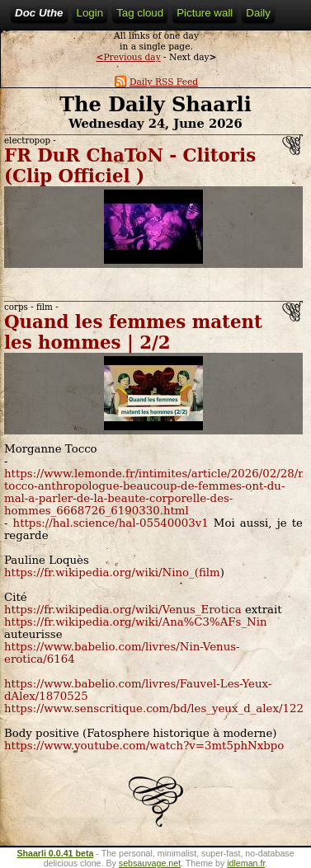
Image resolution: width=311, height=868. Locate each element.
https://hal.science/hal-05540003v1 (111, 523)
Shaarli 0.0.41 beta (55, 853)
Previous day (128, 57)
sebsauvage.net (150, 863)
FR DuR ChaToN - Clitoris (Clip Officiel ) (130, 166)
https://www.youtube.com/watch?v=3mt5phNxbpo (144, 746)
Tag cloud (140, 13)
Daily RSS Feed (156, 82)
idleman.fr (246, 863)
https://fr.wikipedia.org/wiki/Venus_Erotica (123, 610)
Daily (258, 13)
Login (90, 13)
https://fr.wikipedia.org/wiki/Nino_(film (112, 572)
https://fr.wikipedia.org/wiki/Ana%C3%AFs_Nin (136, 622)
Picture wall (205, 13)
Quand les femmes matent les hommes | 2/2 (133, 332)
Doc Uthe (39, 13)
